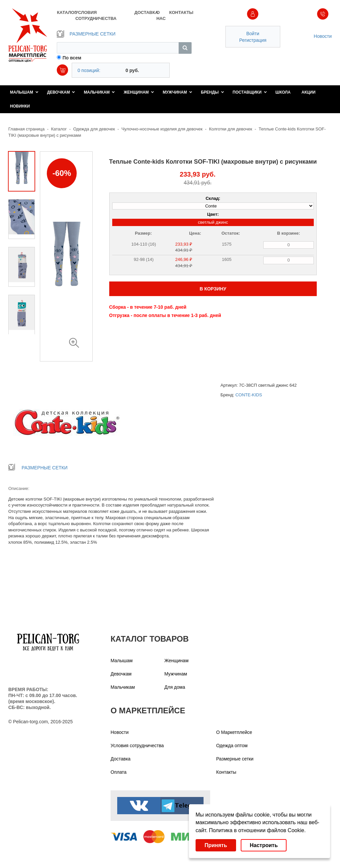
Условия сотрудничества (137, 746)
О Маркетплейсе (234, 732)
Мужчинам (177, 92)
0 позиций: (89, 70)
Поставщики (250, 92)
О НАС (161, 15)
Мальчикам (99, 92)
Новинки (20, 106)
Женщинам (139, 92)
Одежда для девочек (94, 129)
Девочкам (61, 92)
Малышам (24, 92)
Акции (308, 92)
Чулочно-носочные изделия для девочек (162, 129)
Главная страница (26, 129)
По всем (72, 58)
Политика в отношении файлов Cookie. (257, 830)
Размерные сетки (235, 759)
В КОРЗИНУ (213, 289)
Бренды (212, 92)
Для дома (175, 687)
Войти (253, 34)
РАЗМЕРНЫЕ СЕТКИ (86, 34)
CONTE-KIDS (249, 395)
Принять (216, 845)
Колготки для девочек (230, 129)
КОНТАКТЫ (180, 12)
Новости (323, 36)
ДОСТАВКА (145, 12)
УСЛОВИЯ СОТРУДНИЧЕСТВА (96, 15)
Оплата (119, 772)
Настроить (264, 845)
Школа (283, 92)
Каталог (59, 129)
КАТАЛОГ (66, 12)
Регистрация (253, 40)
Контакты (226, 772)
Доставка (121, 759)
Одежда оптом (232, 746)
